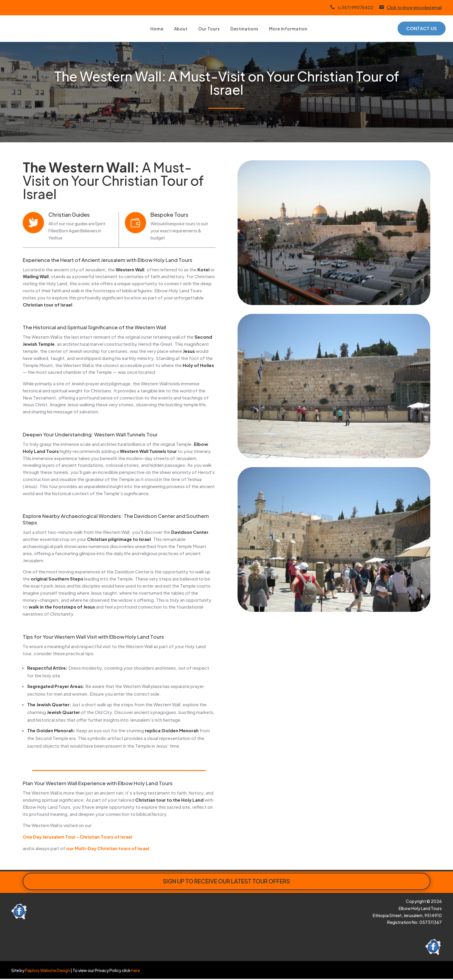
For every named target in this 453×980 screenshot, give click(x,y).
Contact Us (422, 28)
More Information (288, 29)
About (181, 29)
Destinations (245, 29)
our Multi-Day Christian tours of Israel (108, 848)
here (135, 970)
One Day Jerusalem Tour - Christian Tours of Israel (77, 837)
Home (157, 29)
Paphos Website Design (48, 970)
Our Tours (209, 29)
